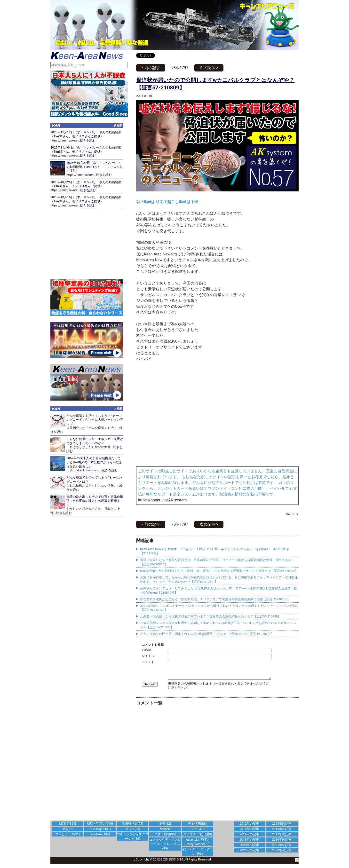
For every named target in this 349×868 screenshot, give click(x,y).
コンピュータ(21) (67, 838)
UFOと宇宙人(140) (100, 827)
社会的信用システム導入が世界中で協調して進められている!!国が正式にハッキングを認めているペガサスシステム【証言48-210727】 (218, 625)
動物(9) (165, 832)
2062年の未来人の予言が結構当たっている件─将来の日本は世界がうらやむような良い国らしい (94, 462)
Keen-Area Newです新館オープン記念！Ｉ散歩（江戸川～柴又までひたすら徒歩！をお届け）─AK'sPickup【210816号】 (214, 551)
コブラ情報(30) (165, 838)
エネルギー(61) (100, 832)
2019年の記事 (282, 843)
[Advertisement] (217, 766)
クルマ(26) (133, 832)
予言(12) (165, 827)
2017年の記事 (282, 838)
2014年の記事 (250, 832)
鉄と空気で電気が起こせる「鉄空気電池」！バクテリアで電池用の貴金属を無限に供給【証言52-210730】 (215, 599)
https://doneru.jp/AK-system (162, 500)
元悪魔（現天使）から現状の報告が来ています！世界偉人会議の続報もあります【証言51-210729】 (210, 616)
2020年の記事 (250, 848)
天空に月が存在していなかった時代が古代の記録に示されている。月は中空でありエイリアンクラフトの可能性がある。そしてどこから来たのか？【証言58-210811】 (219, 580)
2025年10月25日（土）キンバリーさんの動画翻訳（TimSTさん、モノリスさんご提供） (86, 184)
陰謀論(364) (67, 827)
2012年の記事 (250, 827)
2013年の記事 (282, 827)
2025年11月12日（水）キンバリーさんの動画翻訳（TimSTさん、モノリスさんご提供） (86, 134)
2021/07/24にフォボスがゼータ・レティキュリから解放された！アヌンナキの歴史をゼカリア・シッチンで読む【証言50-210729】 (219, 608)
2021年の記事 (282, 848)
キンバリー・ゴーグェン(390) (198, 855)
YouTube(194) (100, 838)
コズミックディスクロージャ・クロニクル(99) (165, 848)
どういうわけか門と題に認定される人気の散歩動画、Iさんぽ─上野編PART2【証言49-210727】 (207, 634)
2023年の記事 (282, 854)
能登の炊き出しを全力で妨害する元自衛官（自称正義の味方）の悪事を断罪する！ (95, 501)
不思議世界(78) (133, 827)
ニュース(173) (198, 832)
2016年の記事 (250, 838)
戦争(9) (68, 832)
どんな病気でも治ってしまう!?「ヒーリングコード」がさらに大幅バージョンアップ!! (95, 420)
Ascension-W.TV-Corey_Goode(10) (198, 845)
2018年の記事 (250, 843)
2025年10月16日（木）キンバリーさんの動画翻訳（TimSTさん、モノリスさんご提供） (86, 199)
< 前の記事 (151, 68)
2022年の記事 (250, 854)
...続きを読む (87, 140)
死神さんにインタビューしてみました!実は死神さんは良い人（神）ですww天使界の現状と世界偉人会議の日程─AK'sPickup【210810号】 (218, 590)
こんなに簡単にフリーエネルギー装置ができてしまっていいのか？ (95, 441)
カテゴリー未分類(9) (198, 838)
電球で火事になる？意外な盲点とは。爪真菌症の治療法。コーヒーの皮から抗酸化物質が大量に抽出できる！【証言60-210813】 (217, 562)
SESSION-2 (176, 863)
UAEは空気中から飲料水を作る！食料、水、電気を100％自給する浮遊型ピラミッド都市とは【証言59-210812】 (219, 571)
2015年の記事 (282, 832)
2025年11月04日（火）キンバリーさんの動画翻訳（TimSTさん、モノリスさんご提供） (86, 150)
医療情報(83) (197, 827)
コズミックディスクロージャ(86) (133, 840)
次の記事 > (209, 68)
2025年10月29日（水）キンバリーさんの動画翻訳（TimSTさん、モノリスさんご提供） (95, 167)
